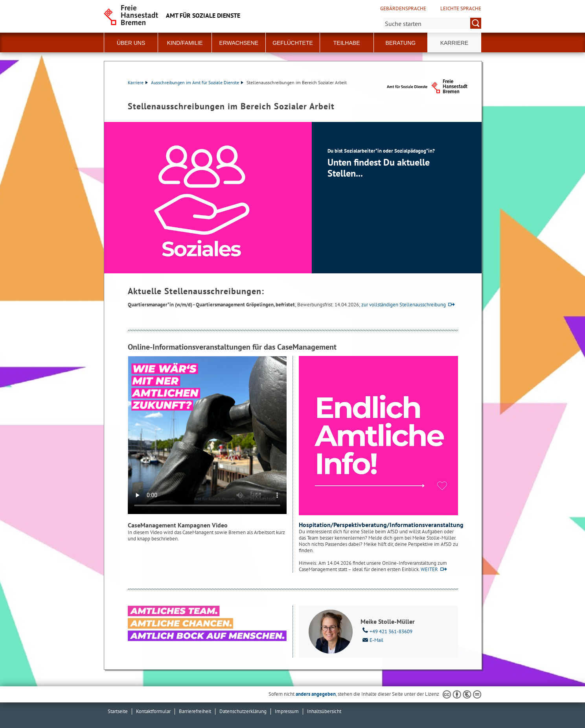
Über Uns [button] (131, 43)
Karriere (138, 82)
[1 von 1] (293, 198)
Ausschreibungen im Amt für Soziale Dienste (197, 82)
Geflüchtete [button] (293, 43)
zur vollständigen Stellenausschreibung (404, 305)
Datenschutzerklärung (243, 711)
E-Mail (372, 640)
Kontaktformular (153, 711)
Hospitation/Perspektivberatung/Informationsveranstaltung (381, 525)
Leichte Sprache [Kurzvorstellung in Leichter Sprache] (461, 9)
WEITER (429, 569)
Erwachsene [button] (239, 43)
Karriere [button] (454, 43)
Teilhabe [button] (347, 43)
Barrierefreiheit (195, 711)
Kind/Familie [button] (185, 43)
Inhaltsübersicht (324, 711)
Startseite (118, 711)
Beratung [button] (400, 43)
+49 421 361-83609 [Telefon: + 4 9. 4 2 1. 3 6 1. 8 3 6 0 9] (386, 631)
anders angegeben (316, 694)
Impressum (287, 711)
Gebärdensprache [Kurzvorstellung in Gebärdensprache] (403, 9)
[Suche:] (432, 23)
